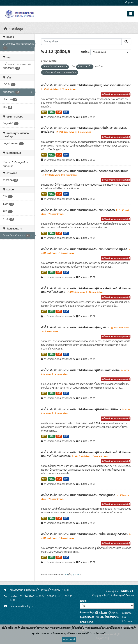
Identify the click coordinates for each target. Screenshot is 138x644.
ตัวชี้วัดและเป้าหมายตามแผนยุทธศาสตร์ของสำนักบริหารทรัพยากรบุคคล (85, 249)
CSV (44, 112)
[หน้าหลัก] (5, 29)
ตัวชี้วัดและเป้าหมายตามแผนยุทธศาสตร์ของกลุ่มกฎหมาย (76, 327)
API (66, 575)
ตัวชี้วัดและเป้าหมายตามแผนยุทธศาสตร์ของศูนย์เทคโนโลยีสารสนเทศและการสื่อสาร (84, 130)
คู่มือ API (76, 575)
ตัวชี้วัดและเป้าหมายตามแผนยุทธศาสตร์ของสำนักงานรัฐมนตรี (79, 495)
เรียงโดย (85, 52)
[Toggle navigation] (131, 14)
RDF (66, 112)
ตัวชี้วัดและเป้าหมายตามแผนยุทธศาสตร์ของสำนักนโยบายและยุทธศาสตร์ (85, 534)
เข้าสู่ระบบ (130, 3)
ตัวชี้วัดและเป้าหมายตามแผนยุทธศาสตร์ (116, 94)
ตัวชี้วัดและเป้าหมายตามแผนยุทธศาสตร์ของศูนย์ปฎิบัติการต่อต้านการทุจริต (86, 85)
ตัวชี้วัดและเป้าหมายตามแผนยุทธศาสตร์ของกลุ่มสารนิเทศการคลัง (81, 370)
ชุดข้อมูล (17, 29)
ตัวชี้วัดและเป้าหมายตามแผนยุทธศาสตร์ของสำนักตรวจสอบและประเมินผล (85, 171)
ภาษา (83, 601)
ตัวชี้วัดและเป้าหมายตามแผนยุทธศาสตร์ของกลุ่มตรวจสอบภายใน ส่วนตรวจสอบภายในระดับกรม (86, 290)
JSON (59, 112)
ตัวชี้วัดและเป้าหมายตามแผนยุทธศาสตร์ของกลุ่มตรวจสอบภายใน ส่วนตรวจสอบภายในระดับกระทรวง (86, 454)
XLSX (51, 112)
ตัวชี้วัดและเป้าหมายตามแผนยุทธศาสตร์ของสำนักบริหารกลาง (78, 210)
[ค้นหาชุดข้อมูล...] (81, 42)
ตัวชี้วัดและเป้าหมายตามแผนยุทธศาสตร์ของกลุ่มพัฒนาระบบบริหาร (81, 409)
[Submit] (126, 42)
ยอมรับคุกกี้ (69, 640)
